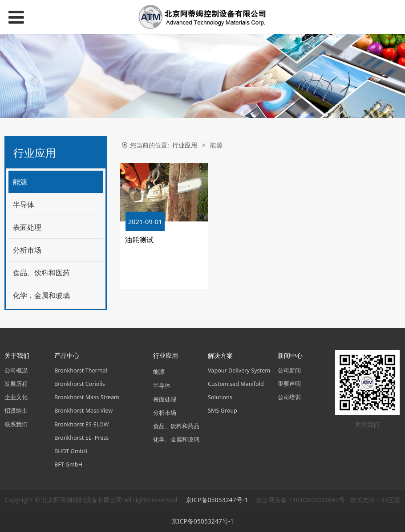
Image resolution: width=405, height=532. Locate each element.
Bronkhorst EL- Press (81, 438)
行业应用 (185, 145)
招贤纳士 (16, 411)
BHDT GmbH (71, 451)
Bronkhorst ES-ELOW (81, 424)
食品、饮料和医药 (41, 273)
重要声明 (289, 384)
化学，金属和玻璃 (41, 295)
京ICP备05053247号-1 (218, 500)
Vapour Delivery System (239, 370)
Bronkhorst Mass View (83, 411)
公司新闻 (289, 370)
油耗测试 (139, 240)
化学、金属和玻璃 (176, 440)
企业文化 (16, 397)
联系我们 (16, 424)
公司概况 (16, 370)
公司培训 (289, 397)
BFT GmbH (68, 464)
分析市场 (27, 250)
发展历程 (16, 384)
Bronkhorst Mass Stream (87, 397)
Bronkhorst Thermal (81, 370)
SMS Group (223, 411)
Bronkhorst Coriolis (80, 384)
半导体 (24, 205)
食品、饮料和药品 (176, 426)
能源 (20, 182)
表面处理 (27, 227)
